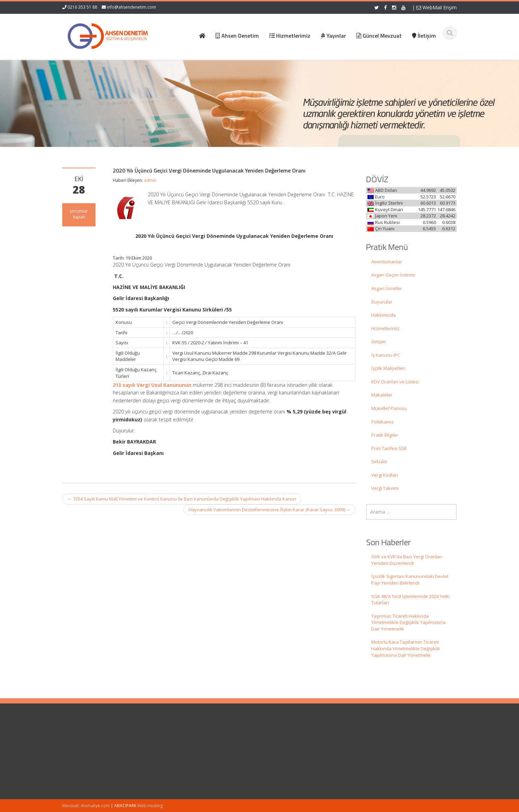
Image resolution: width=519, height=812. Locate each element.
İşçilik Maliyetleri (388, 368)
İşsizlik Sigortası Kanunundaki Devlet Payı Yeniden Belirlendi (410, 580)
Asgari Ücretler (387, 288)
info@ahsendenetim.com (131, 7)
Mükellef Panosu (389, 408)
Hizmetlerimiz (385, 328)
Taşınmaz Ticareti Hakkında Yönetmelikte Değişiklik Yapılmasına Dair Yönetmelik (408, 622)
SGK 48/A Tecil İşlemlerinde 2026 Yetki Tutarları (411, 600)
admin (150, 180)
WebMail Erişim (436, 7)
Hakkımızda (384, 315)
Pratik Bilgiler (385, 435)
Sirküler (379, 461)
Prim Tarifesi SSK (389, 448)
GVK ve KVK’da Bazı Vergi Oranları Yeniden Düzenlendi (407, 560)
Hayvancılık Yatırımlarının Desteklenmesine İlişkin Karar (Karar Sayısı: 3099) (270, 510)
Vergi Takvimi (385, 488)
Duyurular (382, 302)
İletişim (379, 342)
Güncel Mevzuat (284, 761)
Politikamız (383, 422)
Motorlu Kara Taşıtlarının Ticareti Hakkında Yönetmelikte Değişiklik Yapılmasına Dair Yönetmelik (406, 648)
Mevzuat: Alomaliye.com (86, 806)
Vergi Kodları (385, 475)
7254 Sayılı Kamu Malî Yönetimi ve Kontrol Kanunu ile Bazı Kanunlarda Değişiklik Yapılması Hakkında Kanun (182, 499)
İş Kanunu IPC (386, 355)
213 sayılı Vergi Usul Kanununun (152, 385)
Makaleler (382, 395)
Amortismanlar (387, 262)
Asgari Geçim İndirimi (393, 275)
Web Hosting (150, 806)
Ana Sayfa (278, 742)
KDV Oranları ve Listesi (395, 382)
